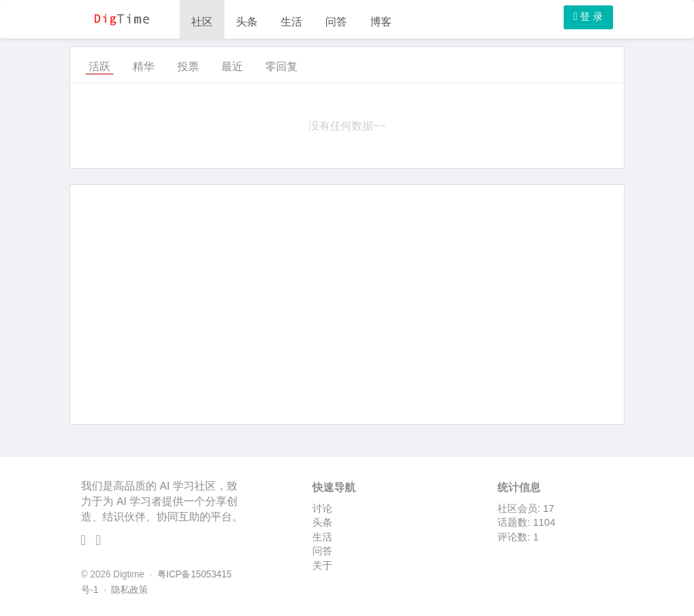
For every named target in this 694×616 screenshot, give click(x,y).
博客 (381, 22)
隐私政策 (130, 590)
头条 (247, 22)
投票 (188, 66)
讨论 (322, 508)
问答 (336, 22)
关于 (322, 566)
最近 (232, 66)
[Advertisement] (347, 305)
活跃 (99, 66)
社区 (202, 22)
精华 (143, 66)
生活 (291, 22)
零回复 (281, 66)
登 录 (588, 17)
